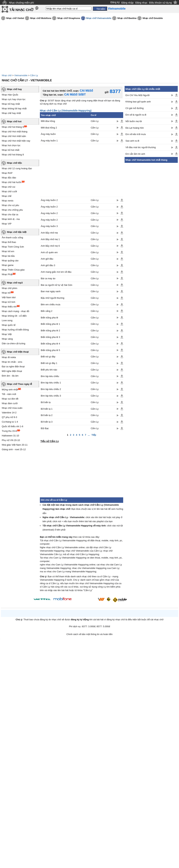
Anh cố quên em (49, 252)
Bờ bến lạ (46, 402)
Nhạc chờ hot (14, 121)
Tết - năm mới (9, 394)
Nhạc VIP (7, 224)
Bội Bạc (45, 428)
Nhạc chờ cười (9, 191)
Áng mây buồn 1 (49, 141)
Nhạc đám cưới (10, 403)
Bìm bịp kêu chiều (50, 376)
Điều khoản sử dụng (160, 3)
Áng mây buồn (48, 134)
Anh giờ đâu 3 (48, 265)
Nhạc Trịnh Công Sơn (13, 247)
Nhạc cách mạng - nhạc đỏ (16, 311)
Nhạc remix (8, 201)
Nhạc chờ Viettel (15, 18)
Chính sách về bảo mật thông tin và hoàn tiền (90, 634)
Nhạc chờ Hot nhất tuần (14, 136)
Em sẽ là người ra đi (136, 115)
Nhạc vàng (7, 339)
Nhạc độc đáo (9, 178)
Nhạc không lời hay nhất (14, 109)
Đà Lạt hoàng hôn (135, 128)
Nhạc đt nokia (9, 357)
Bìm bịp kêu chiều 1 (51, 383)
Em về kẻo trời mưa (136, 134)
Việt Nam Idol (9, 297)
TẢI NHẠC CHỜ (21, 10)
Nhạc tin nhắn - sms (12, 362)
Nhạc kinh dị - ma (11, 219)
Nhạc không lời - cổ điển (14, 316)
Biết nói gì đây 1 (49, 363)
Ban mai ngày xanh (51, 291)
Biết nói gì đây (48, 357)
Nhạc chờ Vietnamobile (99, 18)
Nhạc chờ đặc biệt (17, 232)
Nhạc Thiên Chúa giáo (13, 270)
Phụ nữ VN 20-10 (11, 440)
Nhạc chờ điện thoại (18, 352)
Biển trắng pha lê (49, 318)
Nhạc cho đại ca (10, 214)
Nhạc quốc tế (9, 325)
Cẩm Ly (34, 75)
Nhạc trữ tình (9, 302)
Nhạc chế (7, 196)
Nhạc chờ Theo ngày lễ (19, 384)
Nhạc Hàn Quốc (10, 95)
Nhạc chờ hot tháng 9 (13, 127)
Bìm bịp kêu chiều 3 (51, 396)
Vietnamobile (21, 75)
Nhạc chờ (7, 75)
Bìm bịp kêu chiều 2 (51, 389)
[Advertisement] (151, 218)
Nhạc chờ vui (9, 187)
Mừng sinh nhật (10, 390)
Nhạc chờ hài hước (12, 182)
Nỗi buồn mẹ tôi (134, 121)
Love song (7, 320)
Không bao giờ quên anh (138, 102)
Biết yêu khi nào (49, 370)
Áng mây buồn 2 (49, 200)
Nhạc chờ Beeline (127, 18)
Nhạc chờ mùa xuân (12, 408)
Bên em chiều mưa (51, 304)
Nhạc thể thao (9, 242)
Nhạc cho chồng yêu (12, 210)
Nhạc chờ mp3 (15, 283)
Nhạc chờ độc (14, 163)
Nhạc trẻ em (8, 251)
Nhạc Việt (7, 334)
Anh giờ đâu (47, 259)
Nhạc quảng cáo (10, 261)
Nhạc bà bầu (8, 256)
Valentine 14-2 (9, 413)
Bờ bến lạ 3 (47, 422)
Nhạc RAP (7, 173)
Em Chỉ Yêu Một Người (137, 95)
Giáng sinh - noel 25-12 (14, 449)
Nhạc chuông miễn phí (22, 3)
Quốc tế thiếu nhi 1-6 (12, 426)
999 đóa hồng (48, 121)
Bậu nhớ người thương (53, 298)
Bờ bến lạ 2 (47, 415)
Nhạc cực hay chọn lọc (14, 99)
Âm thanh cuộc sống (12, 238)
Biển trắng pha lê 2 (50, 331)
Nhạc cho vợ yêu (10, 205)
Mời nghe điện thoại (12, 371)
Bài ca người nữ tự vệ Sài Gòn (57, 285)
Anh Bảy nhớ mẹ (49, 233)
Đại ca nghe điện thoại (13, 366)
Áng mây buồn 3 (49, 226)
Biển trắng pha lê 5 (50, 350)
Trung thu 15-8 (9, 431)
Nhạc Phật (7, 274)
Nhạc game (8, 265)
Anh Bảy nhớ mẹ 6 (50, 246)
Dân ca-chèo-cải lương (13, 343)
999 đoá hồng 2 (49, 128)
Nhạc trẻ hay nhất (11, 104)
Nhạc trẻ (6, 293)
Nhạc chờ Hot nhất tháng (15, 132)
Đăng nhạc (141, 3)
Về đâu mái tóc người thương (141, 147)
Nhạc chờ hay (14, 89)
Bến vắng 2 (47, 311)
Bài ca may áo (48, 278)
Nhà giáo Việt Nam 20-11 (15, 445)
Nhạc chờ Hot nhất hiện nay (16, 141)
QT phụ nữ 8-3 (9, 417)
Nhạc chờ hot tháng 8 (13, 155)
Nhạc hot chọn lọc (11, 145)
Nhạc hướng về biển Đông (15, 330)
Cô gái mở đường (135, 108)
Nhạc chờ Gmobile (153, 18)
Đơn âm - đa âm (10, 376)
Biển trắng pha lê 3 (50, 337)
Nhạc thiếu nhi (9, 307)
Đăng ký (115, 2)
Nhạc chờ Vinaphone (69, 18)
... (89, 435)
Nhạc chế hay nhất (11, 113)
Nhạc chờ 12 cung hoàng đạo (17, 168)
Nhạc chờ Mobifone (41, 18)
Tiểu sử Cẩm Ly (50, 441)
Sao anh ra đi (132, 141)
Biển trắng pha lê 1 (50, 324)
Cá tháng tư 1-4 (10, 422)
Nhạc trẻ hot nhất (11, 150)
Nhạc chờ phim (9, 288)
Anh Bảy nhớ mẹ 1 (50, 239)
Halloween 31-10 (10, 436)
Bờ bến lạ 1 (47, 409)
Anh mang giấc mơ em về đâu (56, 272)
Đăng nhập (128, 3)
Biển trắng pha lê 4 (50, 344)
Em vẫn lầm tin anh (135, 154)
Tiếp (94, 435)
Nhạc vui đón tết (10, 399)
